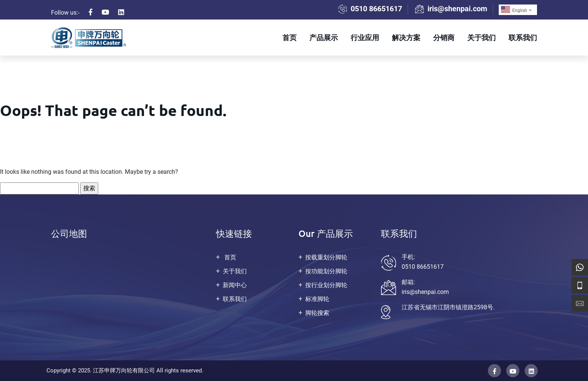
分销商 (444, 37)
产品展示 (324, 37)
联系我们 (523, 37)
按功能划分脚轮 (326, 271)
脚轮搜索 (317, 313)
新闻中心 (235, 285)
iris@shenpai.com (457, 9)
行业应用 (365, 37)
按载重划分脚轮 (326, 257)
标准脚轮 (317, 299)
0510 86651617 (376, 9)
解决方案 (406, 37)
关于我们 (481, 37)
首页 (289, 37)
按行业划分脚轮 (326, 285)
